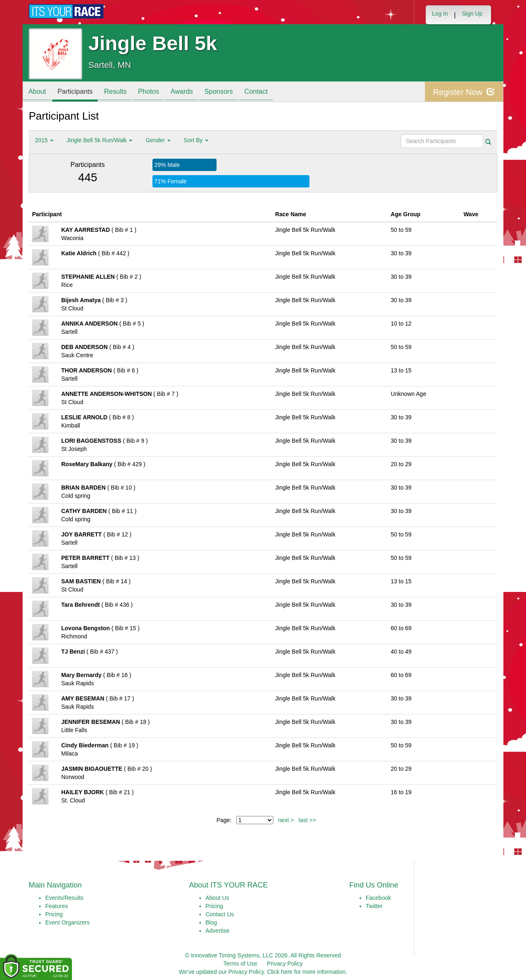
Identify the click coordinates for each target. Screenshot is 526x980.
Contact (270, 92)
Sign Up (472, 14)
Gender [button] (158, 140)
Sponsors (231, 92)
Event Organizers (67, 922)
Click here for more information (306, 972)
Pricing (54, 914)
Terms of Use (240, 964)
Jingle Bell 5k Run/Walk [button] (99, 140)
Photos (157, 92)
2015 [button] (44, 140)
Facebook (378, 898)
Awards (192, 92)
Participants (78, 92)
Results (121, 92)
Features (57, 906)
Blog (211, 922)
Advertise (217, 931)
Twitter (374, 906)
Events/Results (64, 898)
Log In (440, 14)
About (38, 92)
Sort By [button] (196, 140)
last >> (307, 820)
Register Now (464, 92)
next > (286, 820)
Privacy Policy (285, 964)
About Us (217, 898)
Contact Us (220, 914)
